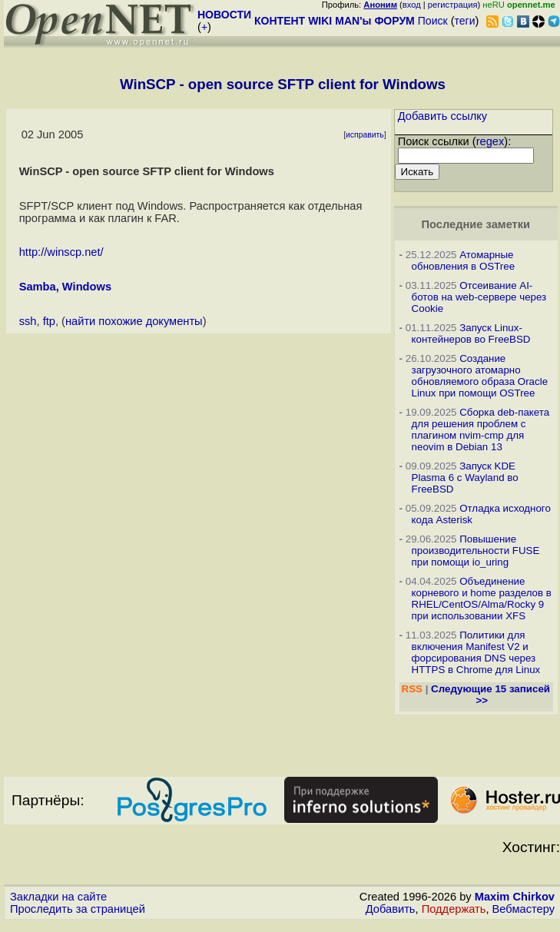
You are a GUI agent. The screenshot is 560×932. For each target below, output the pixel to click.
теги (465, 21)
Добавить (391, 909)
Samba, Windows (65, 287)
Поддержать (454, 909)
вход (412, 5)
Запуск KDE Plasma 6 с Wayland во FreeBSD (465, 478)
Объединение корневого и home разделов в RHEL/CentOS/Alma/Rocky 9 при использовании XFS (482, 599)
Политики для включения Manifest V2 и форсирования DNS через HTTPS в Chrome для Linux (476, 652)
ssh (28, 321)
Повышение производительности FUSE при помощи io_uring (476, 551)
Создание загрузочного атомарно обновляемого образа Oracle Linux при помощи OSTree (480, 376)
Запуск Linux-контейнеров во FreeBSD (471, 333)
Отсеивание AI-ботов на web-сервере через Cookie (479, 297)
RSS (412, 689)
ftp (49, 321)
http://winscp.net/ (61, 252)
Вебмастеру (524, 909)
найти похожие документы (134, 321)
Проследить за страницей (78, 909)
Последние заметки (476, 224)
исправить (365, 135)
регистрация (453, 5)
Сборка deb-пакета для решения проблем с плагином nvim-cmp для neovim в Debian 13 (481, 430)
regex (490, 141)
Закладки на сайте (58, 897)
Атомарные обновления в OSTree (463, 260)
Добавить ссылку (443, 116)
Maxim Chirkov (515, 897)
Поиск (433, 21)
